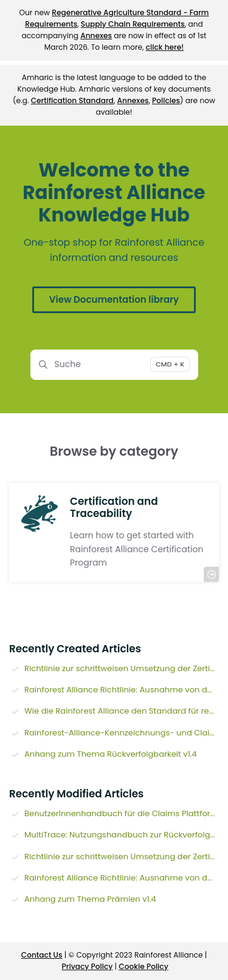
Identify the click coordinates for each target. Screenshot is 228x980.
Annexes (96, 35)
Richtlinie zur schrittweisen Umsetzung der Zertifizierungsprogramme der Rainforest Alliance (122, 668)
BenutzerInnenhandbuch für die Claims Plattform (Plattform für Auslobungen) (122, 813)
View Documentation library (114, 299)
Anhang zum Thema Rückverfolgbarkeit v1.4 (111, 754)
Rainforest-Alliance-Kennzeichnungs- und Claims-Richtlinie (122, 733)
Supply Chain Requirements (133, 24)
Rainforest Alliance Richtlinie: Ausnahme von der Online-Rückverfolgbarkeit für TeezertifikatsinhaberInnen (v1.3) (122, 690)
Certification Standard (72, 100)
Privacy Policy (88, 966)
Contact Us (42, 955)
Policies (166, 100)
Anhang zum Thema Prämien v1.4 (90, 899)
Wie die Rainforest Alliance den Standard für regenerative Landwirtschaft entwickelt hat (122, 711)
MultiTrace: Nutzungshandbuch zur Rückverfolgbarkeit (122, 835)
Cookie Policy (143, 966)
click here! (165, 47)
